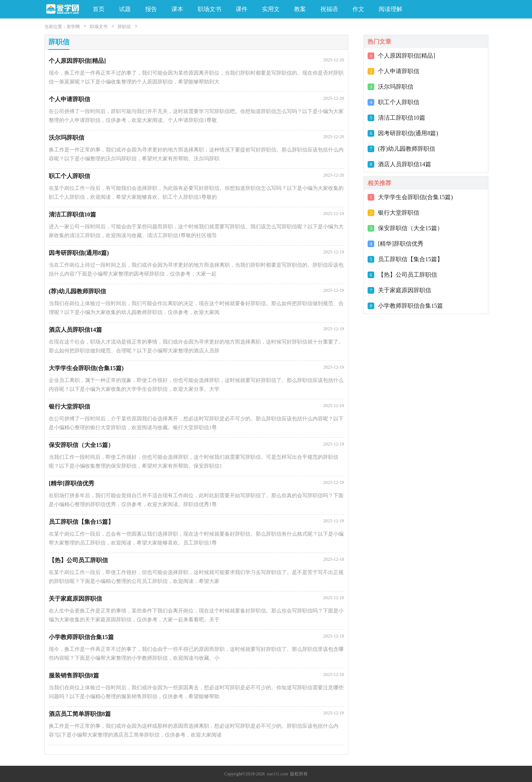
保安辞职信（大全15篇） (410, 228)
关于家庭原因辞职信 (405, 290)
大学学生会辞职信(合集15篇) (415, 197)
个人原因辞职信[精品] (407, 56)
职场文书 (99, 27)
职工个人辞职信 (399, 102)
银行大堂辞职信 (399, 213)
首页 (99, 9)
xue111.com (277, 774)
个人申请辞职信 (399, 71)
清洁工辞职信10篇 (402, 118)
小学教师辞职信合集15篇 (410, 306)
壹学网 (73, 27)
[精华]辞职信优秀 (401, 244)
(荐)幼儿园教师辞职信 (407, 149)
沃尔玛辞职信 (396, 87)
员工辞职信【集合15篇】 (410, 259)
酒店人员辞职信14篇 (405, 164)
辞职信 (124, 27)
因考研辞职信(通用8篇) (408, 133)
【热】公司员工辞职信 (407, 275)
